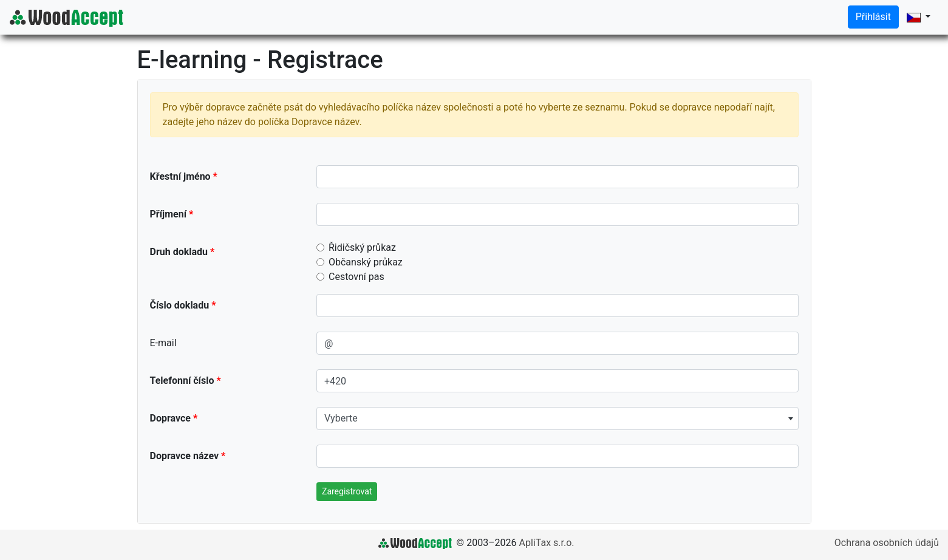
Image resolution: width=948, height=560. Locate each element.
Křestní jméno (180, 176)
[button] (919, 17)
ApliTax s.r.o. (547, 543)
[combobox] (558, 418)
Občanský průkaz (366, 262)
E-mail (163, 343)
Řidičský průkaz (362, 248)
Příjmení (169, 214)
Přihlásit (873, 17)
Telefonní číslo (182, 381)
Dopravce (170, 418)
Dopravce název (185, 456)
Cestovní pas (356, 277)
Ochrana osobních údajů (887, 543)
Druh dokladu (179, 252)
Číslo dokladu (180, 305)
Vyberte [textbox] (341, 418)
